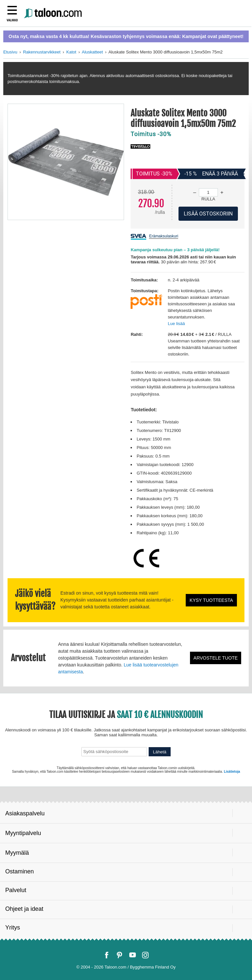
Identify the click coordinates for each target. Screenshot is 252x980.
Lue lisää (176, 324)
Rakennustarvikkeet (42, 52)
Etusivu (10, 52)
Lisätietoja (232, 772)
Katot (71, 52)
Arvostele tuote (216, 658)
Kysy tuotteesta (211, 600)
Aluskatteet (92, 52)
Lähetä (160, 752)
